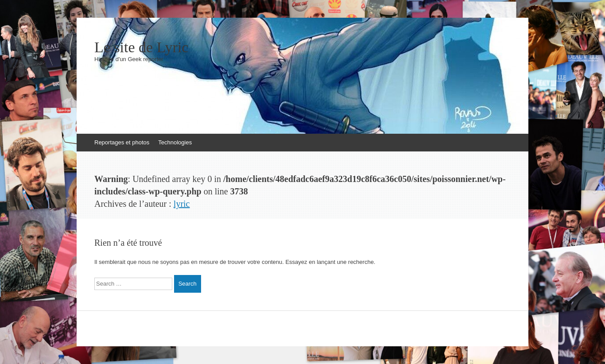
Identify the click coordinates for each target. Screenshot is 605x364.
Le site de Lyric (141, 47)
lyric (182, 204)
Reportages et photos (122, 142)
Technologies (175, 142)
